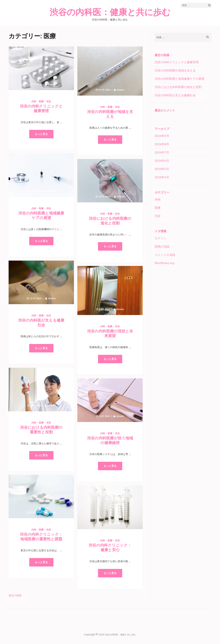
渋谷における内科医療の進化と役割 (178, 87)
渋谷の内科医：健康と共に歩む (110, 12)
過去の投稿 (15, 595)
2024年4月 (162, 177)
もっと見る (41, 134)
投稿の (162, 246)
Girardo (52, 84)
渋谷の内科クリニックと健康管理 (177, 62)
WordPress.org (164, 263)
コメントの (165, 255)
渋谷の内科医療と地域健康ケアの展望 (180, 79)
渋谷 (49, 101)
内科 (34, 101)
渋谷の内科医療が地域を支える (175, 70)
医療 (41, 101)
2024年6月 (162, 161)
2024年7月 (162, 152)
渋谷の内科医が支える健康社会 (175, 95)
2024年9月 (162, 136)
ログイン (161, 238)
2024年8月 (162, 144)
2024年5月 (162, 169)
